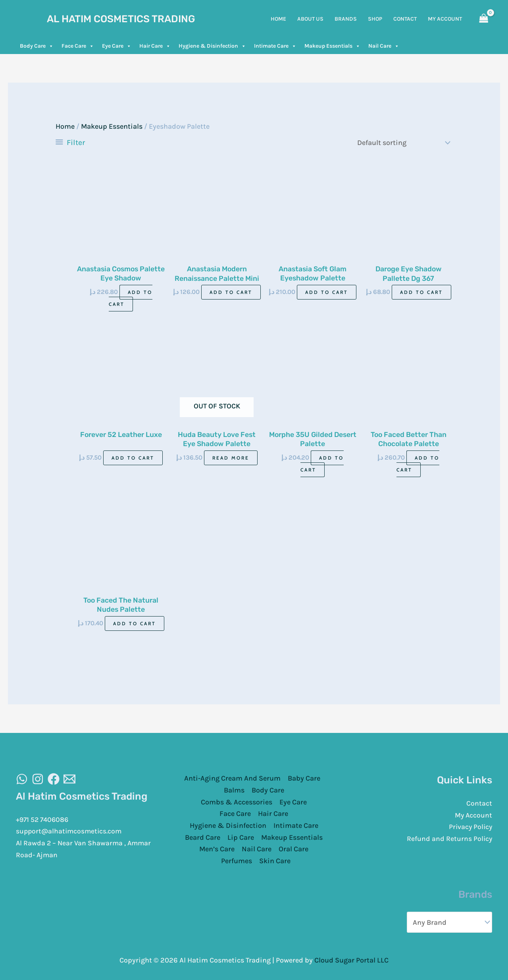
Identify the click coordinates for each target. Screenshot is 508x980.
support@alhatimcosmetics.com (70, 831)
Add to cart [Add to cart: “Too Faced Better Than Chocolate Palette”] (418, 464)
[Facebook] (54, 779)
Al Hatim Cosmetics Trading (121, 19)
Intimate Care (275, 46)
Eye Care (117, 46)
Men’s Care (217, 849)
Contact (479, 803)
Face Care (78, 46)
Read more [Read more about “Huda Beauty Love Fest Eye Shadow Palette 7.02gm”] (231, 458)
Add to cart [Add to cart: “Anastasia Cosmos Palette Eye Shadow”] (131, 298)
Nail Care (384, 46)
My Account (473, 815)
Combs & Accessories (237, 802)
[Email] (69, 779)
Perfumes (237, 861)
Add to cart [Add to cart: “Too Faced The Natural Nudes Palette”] (135, 624)
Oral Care (293, 849)
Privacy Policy (470, 827)
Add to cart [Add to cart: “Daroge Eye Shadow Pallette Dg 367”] (421, 292)
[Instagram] (38, 779)
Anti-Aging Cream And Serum (232, 779)
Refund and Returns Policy (449, 839)
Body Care (37, 46)
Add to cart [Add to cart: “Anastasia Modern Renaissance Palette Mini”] (231, 292)
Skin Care (275, 861)
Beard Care (203, 837)
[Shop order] (402, 142)
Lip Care (241, 837)
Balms (234, 791)
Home (65, 126)
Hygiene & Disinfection (212, 46)
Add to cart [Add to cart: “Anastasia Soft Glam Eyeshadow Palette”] (327, 292)
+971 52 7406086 (43, 820)
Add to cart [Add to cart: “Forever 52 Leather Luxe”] (133, 458)
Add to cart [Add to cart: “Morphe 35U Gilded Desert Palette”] (322, 464)
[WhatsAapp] (22, 779)
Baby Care (304, 779)
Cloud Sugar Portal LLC (351, 960)
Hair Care (155, 46)
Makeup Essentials (332, 46)
